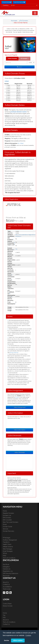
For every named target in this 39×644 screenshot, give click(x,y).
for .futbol (21, 143)
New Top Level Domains (11, 522)
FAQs (5, 556)
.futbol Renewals (20, 452)
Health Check (7, 544)
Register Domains (8, 513)
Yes (16, 249)
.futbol (7, 81)
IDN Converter (7, 520)
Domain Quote (7, 527)
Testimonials (7, 589)
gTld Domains (24, 21)
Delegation (6, 567)
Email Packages (8, 551)
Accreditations (7, 587)
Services (6, 529)
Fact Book (6, 564)
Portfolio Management (10, 540)
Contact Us (6, 584)
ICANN (17, 397)
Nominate (14, 21)
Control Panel (7, 604)
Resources (6, 576)
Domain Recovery (9, 531)
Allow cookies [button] (18, 640)
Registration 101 (8, 571)
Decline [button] (7, 640)
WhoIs (5, 553)
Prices (5, 524)
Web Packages (8, 549)
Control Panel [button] (7, 2)
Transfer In (6, 542)
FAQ (4, 618)
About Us (6, 582)
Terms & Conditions (9, 558)
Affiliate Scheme (8, 547)
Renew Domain (8, 606)
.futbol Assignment (20, 407)
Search (19, 67)
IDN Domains (7, 518)
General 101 (7, 569)
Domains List (7, 515)
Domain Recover (14, 352)
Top (4, 615)
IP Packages (7, 538)
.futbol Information (19, 430)
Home (5, 511)
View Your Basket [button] (19, 2)
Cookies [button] (28, 635)
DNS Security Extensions (11, 573)
